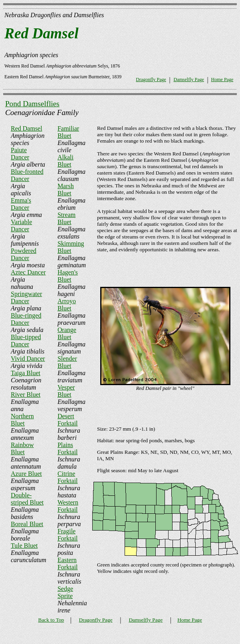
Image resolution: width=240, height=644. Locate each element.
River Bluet (26, 395)
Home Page (222, 80)
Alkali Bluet (65, 161)
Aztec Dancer (28, 272)
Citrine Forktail (68, 477)
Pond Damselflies (32, 104)
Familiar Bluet (68, 132)
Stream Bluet (66, 218)
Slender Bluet (67, 362)
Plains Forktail (68, 448)
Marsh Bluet (66, 190)
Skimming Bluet (71, 247)
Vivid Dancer (28, 359)
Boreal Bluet (27, 524)
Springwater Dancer (26, 297)
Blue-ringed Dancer (26, 319)
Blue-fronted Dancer (27, 175)
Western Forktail (68, 506)
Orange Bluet (67, 333)
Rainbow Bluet (22, 448)
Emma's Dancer (21, 204)
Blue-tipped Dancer (26, 341)
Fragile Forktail (68, 535)
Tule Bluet (24, 546)
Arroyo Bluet (67, 305)
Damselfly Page (189, 80)
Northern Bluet (22, 420)
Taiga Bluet (26, 373)
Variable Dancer (21, 226)
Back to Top (51, 620)
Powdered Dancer (24, 254)
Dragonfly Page (151, 80)
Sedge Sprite (65, 592)
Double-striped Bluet (27, 499)
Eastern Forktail (68, 563)
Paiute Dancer (20, 154)
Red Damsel (27, 128)
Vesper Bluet (66, 391)
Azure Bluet (26, 474)
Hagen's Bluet (68, 276)
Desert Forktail (68, 420)
